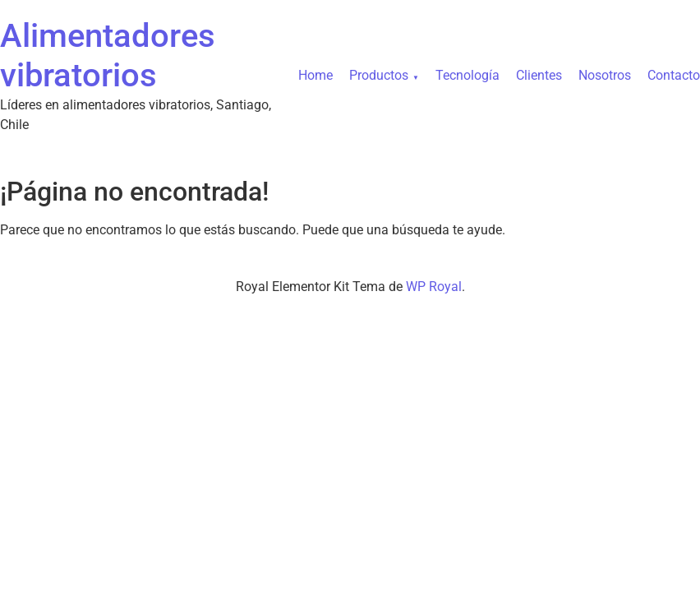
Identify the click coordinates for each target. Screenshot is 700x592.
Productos (379, 75)
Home (315, 75)
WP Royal (434, 287)
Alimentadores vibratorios (108, 55)
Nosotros (605, 75)
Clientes (539, 75)
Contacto (674, 75)
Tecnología (467, 75)
